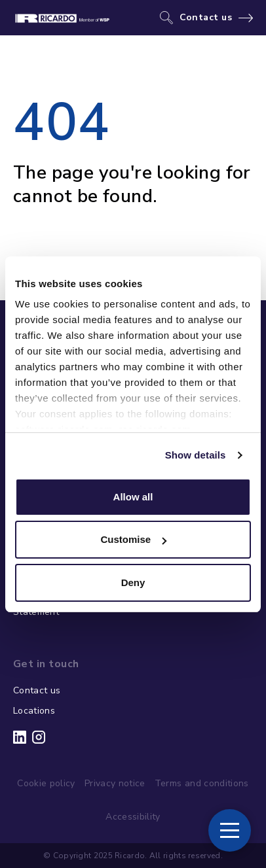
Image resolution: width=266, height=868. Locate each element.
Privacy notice (115, 783)
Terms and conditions (202, 783)
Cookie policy (46, 783)
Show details (196, 455)
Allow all (133, 497)
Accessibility (133, 817)
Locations (34, 711)
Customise (133, 539)
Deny (133, 582)
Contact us (206, 18)
